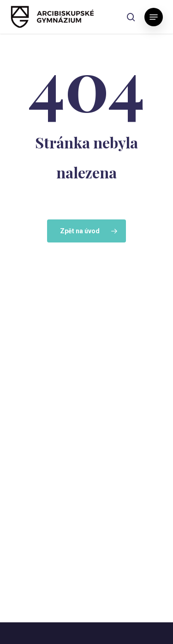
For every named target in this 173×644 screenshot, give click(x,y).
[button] (154, 17)
